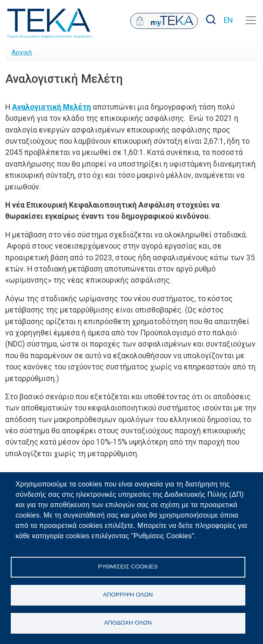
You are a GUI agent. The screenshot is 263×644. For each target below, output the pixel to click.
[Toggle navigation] (251, 20)
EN (228, 20)
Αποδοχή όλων (128, 623)
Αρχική (22, 52)
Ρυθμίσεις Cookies (128, 567)
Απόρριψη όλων (128, 595)
